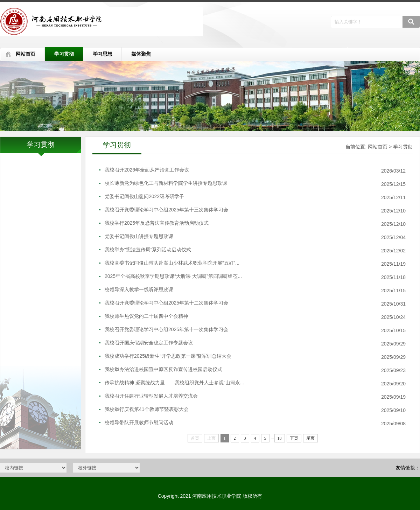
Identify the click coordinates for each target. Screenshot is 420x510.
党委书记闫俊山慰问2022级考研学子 (144, 196)
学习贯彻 (64, 54)
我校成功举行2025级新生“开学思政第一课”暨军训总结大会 (168, 356)
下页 (294, 438)
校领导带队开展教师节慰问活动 (139, 422)
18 (280, 438)
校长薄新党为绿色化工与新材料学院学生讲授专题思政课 (166, 183)
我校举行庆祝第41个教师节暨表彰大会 (147, 409)
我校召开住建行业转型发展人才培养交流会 (151, 396)
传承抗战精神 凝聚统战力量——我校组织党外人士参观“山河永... (174, 383)
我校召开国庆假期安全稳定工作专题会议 (149, 343)
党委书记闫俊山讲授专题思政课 (139, 236)
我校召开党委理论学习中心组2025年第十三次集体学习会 (166, 210)
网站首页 (26, 54)
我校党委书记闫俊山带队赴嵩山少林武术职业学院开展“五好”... (172, 263)
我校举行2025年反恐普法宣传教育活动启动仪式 (157, 223)
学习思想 (103, 54)
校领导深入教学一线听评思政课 (139, 289)
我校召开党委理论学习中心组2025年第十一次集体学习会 (166, 329)
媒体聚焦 (141, 54)
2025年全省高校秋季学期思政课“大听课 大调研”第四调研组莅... (173, 276)
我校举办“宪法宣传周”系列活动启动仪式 (148, 250)
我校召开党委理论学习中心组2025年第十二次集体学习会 (166, 303)
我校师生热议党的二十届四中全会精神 (146, 316)
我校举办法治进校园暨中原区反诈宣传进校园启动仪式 (163, 369)
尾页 (310, 438)
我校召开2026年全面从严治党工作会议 (147, 170)
